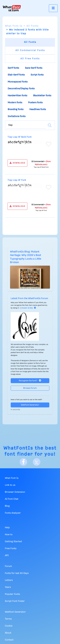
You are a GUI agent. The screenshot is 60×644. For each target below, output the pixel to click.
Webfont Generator (30, 405)
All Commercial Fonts (30, 50)
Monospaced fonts (18, 82)
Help (7, 528)
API (7, 556)
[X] (37, 462)
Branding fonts (16, 109)
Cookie (9, 626)
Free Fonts (11, 549)
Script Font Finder (15, 601)
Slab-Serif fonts (16, 75)
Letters (9, 580)
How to (9, 535)
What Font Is (14, 26)
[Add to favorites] (49, 144)
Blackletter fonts (42, 96)
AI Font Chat (12, 499)
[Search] (50, 125)
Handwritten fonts (17, 96)
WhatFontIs (18, 448)
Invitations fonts (17, 116)
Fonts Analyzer (13, 513)
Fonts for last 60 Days (17, 573)
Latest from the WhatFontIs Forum (29, 298)
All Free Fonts (30, 59)
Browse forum (30, 388)
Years (8, 587)
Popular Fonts (12, 594)
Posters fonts (35, 103)
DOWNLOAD (17, 163)
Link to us (10, 485)
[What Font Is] (12, 8)
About (8, 633)
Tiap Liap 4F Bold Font (20, 137)
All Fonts (32, 26)
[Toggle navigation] (53, 8)
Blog (7, 506)
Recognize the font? (30, 381)
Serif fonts (13, 68)
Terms (8, 619)
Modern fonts (15, 103)
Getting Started (13, 542)
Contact (9, 640)
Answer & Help (29, 308)
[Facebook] (23, 462)
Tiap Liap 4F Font (17, 180)
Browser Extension (15, 492)
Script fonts (37, 75)
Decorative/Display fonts (21, 89)
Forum (8, 566)
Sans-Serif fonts (34, 68)
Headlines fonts (38, 109)
